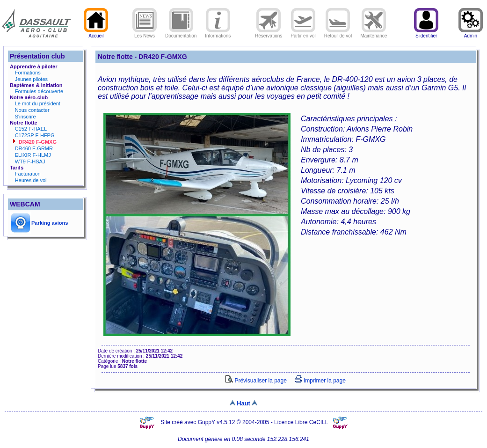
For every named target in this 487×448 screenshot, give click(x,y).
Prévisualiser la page (256, 381)
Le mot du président (38, 103)
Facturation (28, 174)
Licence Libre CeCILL (302, 422)
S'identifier (426, 34)
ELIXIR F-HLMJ (33, 155)
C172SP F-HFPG (35, 135)
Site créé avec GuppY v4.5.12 (199, 422)
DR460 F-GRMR (34, 148)
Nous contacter (32, 110)
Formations (28, 73)
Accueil (96, 34)
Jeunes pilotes (31, 79)
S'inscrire (25, 117)
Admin (471, 34)
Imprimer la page (320, 381)
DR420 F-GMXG (38, 142)
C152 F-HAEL (31, 129)
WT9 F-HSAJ (30, 162)
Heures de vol (31, 180)
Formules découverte (39, 91)
